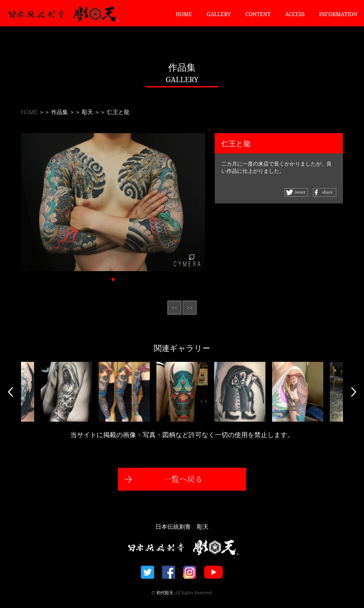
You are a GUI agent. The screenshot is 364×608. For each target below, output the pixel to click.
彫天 (87, 112)
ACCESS (295, 14)
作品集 (60, 112)
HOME (184, 14)
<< (174, 308)
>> (190, 308)
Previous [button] (10, 392)
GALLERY (219, 14)
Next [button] (354, 392)
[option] (182, 392)
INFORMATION (338, 14)
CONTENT (258, 14)
